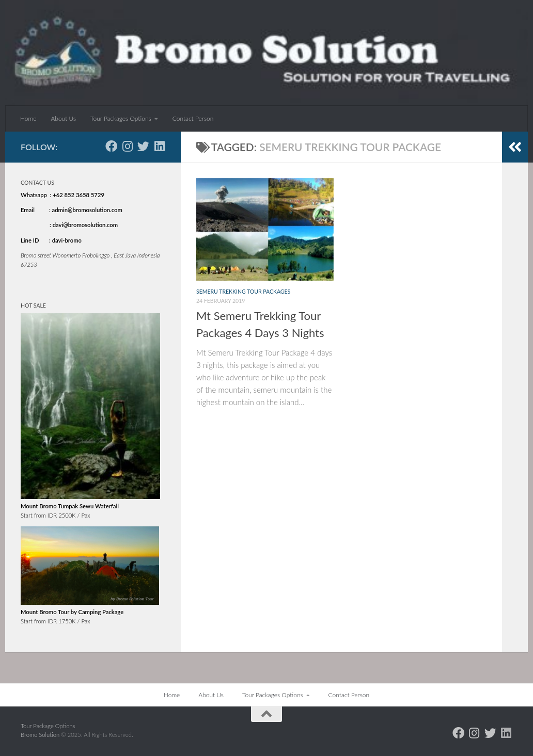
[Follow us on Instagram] (127, 146)
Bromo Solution (41, 735)
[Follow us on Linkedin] (159, 146)
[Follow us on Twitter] (143, 146)
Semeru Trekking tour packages (243, 292)
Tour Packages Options (121, 118)
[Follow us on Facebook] (111, 146)
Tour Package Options (48, 726)
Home (28, 118)
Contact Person (193, 118)
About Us (63, 118)
